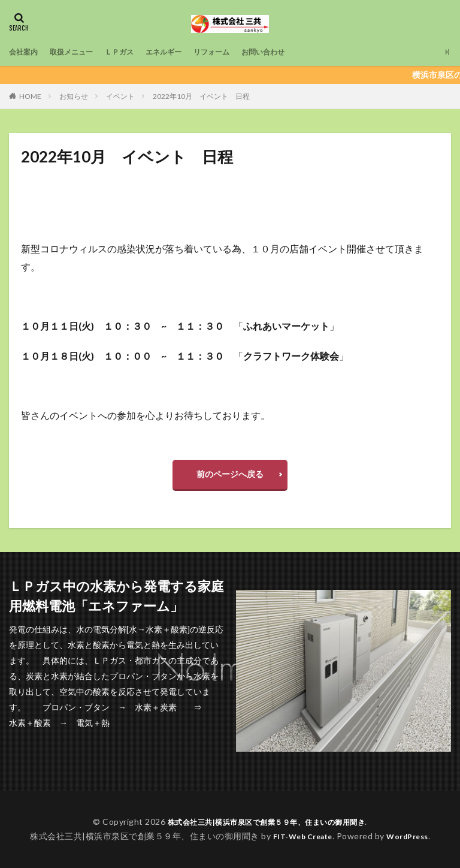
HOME (30, 96)
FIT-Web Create (299, 836)
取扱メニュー (80, 52)
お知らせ (74, 96)
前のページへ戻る (230, 474)
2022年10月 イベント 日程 (201, 96)
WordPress (412, 836)
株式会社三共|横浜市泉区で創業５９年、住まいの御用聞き (267, 822)
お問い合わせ (295, 52)
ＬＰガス (134, 52)
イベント (120, 96)
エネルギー (183, 52)
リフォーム (237, 52)
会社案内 (26, 52)
